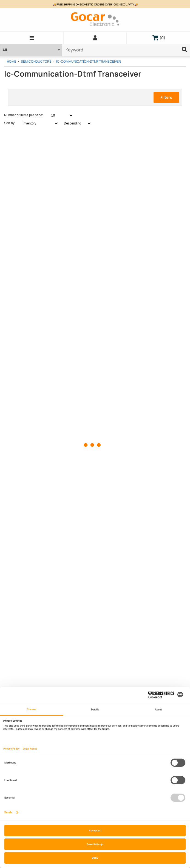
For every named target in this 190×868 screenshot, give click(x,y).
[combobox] (59, 115)
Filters (166, 97)
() (159, 38)
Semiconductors (36, 61)
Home (12, 61)
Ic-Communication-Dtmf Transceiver (89, 61)
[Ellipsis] (185, 50)
